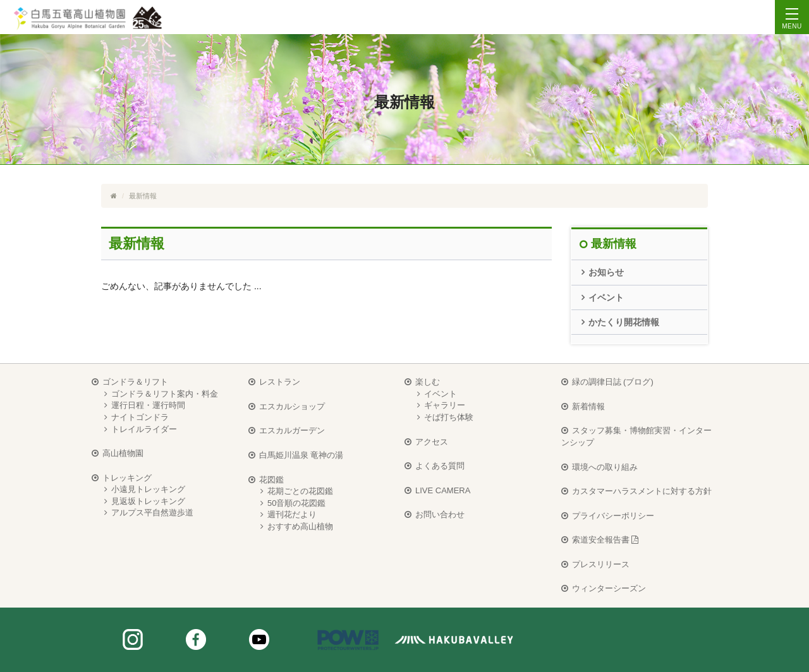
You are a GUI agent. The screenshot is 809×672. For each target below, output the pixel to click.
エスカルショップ (292, 406)
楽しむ (428, 382)
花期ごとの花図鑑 (300, 491)
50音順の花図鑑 (296, 503)
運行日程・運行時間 (148, 405)
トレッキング (127, 478)
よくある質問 (440, 466)
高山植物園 (123, 453)
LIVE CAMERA (443, 490)
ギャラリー (445, 405)
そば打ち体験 (449, 417)
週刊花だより (292, 514)
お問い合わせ (440, 514)
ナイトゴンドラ (140, 417)
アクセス (432, 442)
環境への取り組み (605, 467)
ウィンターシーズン (609, 588)
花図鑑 (271, 480)
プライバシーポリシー (613, 516)
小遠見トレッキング (148, 489)
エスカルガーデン (292, 430)
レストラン (280, 382)
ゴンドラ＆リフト (135, 382)
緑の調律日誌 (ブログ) (613, 382)
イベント (606, 297)
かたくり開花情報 (624, 322)
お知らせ (606, 272)
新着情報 (588, 406)
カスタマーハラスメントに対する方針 (642, 491)
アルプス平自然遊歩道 (152, 513)
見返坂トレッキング (148, 501)
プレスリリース (601, 564)
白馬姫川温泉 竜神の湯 (301, 455)
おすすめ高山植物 (300, 526)
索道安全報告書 (605, 540)
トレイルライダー (144, 429)
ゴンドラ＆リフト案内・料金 (165, 394)
